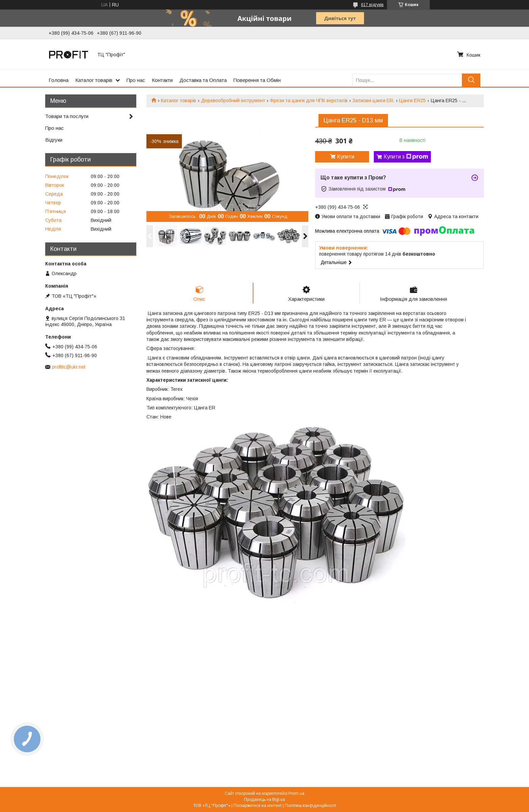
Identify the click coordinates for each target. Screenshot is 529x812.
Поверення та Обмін (257, 80)
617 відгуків (372, 5)
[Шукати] (471, 80)
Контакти (162, 80)
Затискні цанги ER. (373, 100)
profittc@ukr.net (69, 367)
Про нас (136, 80)
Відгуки (54, 140)
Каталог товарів (94, 80)
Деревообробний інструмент (233, 100)
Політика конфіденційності (310, 806)
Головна (59, 80)
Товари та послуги (67, 116)
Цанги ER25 (412, 100)
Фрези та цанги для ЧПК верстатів (309, 100)
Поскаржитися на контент (258, 806)
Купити (346, 157)
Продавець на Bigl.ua (264, 800)
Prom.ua (296, 793)
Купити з (406, 157)
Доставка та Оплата (203, 80)
